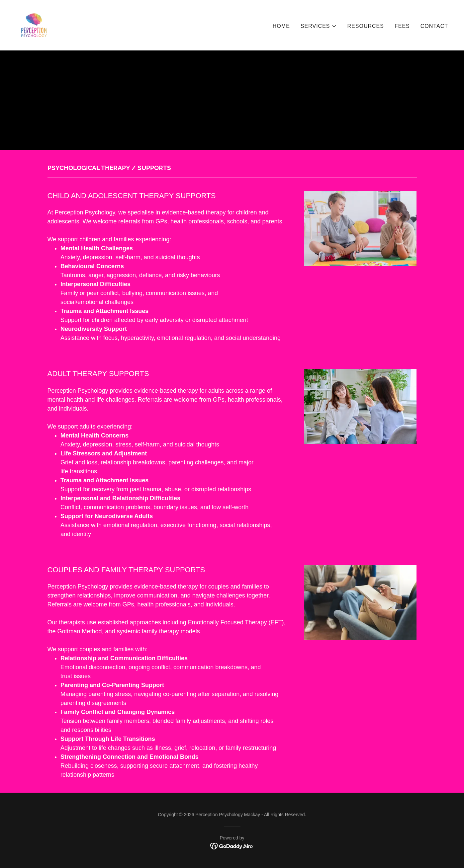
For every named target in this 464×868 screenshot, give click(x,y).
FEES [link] (402, 26)
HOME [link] (281, 26)
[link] (34, 25)
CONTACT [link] (434, 26)
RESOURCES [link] (366, 26)
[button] (319, 26)
